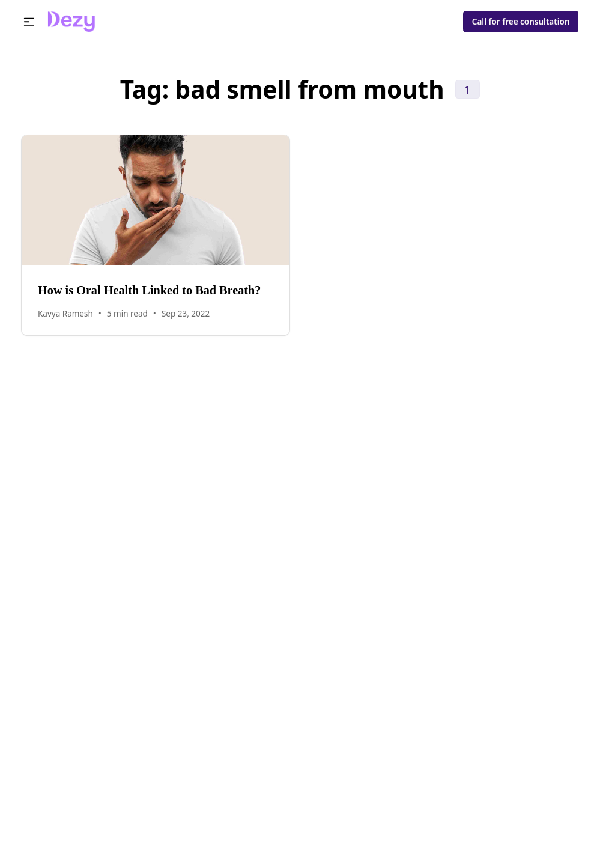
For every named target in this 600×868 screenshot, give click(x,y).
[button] (29, 22)
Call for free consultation (521, 22)
